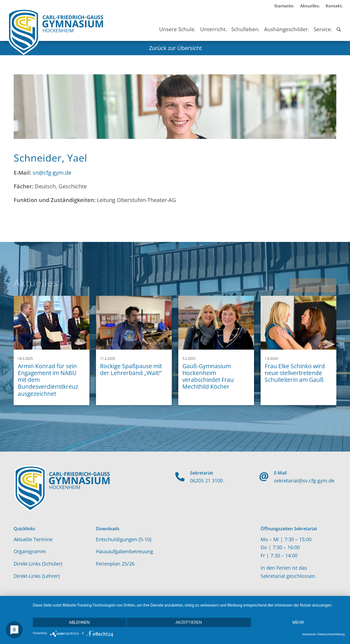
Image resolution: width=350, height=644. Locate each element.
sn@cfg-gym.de (52, 173)
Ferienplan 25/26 (115, 564)
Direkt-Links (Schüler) (38, 564)
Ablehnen (79, 622)
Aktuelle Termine (33, 539)
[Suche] (339, 24)
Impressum (309, 634)
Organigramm (30, 551)
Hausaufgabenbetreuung (125, 551)
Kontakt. (334, 6)
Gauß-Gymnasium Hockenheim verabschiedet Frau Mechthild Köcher (208, 376)
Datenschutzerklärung (331, 634)
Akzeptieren (189, 622)
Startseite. (284, 6)
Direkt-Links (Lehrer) (37, 576)
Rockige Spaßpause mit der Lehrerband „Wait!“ (131, 369)
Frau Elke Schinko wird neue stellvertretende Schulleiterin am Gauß (295, 373)
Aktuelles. (310, 6)
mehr (298, 622)
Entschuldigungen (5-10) (124, 539)
